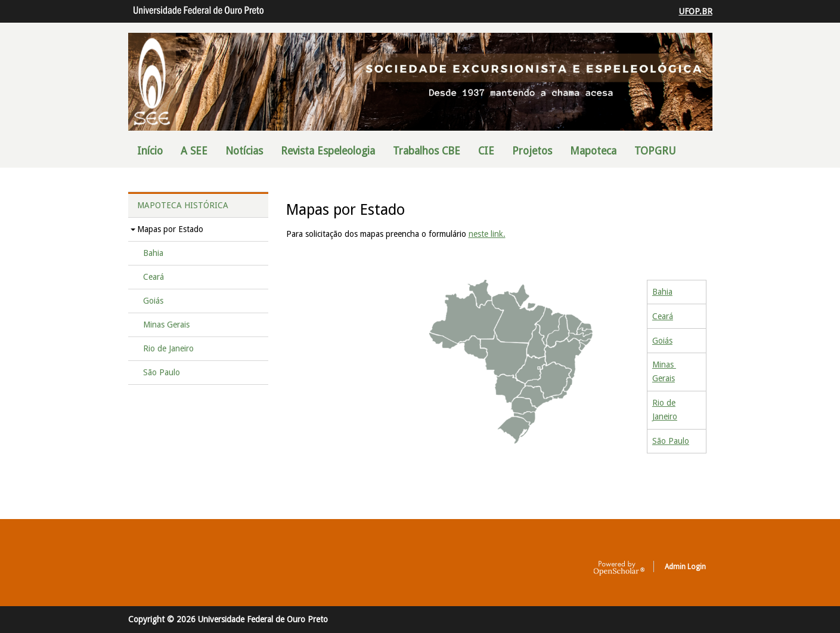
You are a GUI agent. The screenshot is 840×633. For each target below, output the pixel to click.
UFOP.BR (696, 11)
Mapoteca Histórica (183, 205)
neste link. (487, 234)
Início (150, 151)
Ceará (663, 316)
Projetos (532, 151)
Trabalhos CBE (427, 151)
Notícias (244, 151)
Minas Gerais (166, 325)
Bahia (662, 292)
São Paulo (671, 441)
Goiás (662, 341)
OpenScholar (619, 569)
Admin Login (685, 567)
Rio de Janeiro (168, 348)
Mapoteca (593, 151)
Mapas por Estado (170, 229)
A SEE (194, 151)
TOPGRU (655, 151)
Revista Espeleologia (328, 151)
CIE (486, 151)
